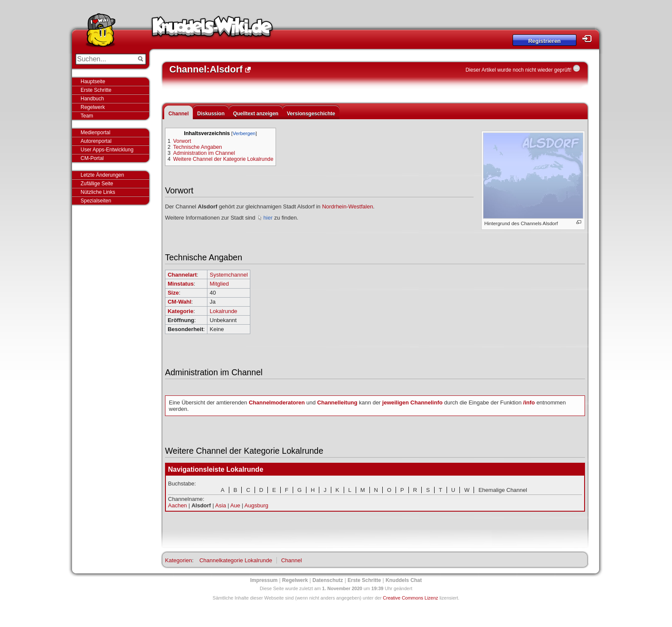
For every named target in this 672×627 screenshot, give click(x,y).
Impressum (264, 580)
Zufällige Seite (97, 184)
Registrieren (544, 41)
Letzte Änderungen (102, 175)
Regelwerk (93, 107)
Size (173, 293)
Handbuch (92, 99)
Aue (235, 505)
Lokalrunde (223, 311)
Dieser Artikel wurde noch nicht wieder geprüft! (518, 70)
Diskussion (211, 114)
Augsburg (256, 505)
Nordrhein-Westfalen (347, 206)
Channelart (182, 275)
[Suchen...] (105, 59)
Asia (220, 505)
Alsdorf (201, 505)
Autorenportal (96, 141)
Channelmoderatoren (277, 402)
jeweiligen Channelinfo (412, 402)
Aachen (177, 505)
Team (87, 116)
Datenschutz (328, 580)
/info (529, 402)
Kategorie (180, 311)
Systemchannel (229, 275)
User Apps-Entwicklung (107, 150)
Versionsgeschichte (311, 114)
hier (268, 218)
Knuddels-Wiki (212, 29)
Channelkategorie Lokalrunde (236, 560)
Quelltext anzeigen (256, 114)
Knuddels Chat (404, 580)
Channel (178, 114)
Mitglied (219, 284)
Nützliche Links (98, 192)
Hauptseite (93, 81)
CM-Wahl (179, 302)
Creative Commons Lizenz (410, 598)
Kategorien (178, 560)
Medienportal (95, 133)
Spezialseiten (96, 201)
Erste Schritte (96, 90)
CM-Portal (92, 158)
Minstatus (181, 284)
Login (589, 39)
